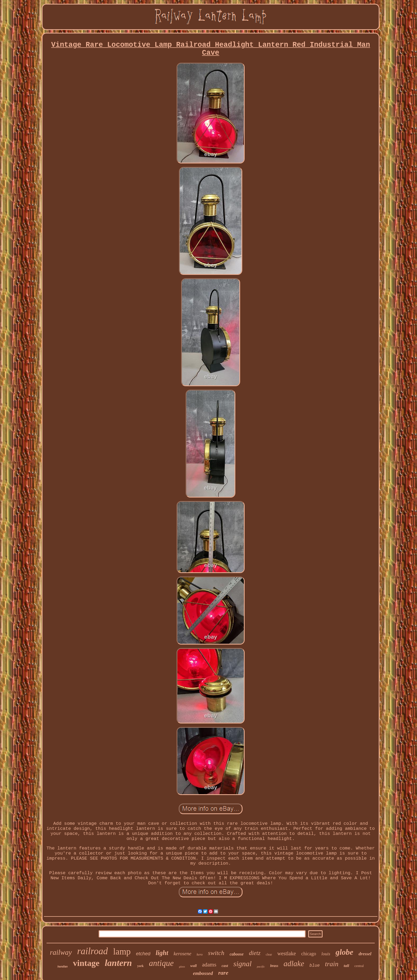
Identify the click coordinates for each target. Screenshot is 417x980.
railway (61, 952)
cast (225, 966)
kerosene (183, 954)
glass (182, 966)
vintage (86, 963)
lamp (122, 952)
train (332, 964)
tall (347, 966)
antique (161, 963)
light (162, 953)
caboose (236, 954)
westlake (287, 953)
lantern (118, 963)
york (140, 966)
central (359, 966)
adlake (294, 964)
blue (315, 966)
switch (216, 953)
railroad (92, 951)
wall (194, 966)
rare (223, 973)
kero (200, 954)
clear (269, 954)
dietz (255, 953)
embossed (203, 973)
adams (209, 965)
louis (326, 954)
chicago (309, 954)
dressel (365, 954)
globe (345, 952)
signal (243, 964)
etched (143, 954)
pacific (261, 966)
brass (274, 966)
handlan (62, 967)
